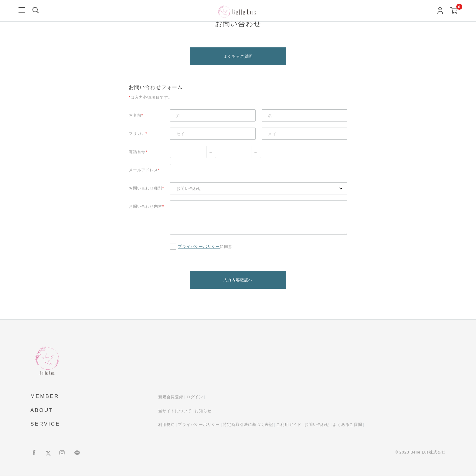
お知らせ (203, 411)
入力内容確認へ (238, 280)
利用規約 (167, 425)
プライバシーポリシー (199, 247)
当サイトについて (175, 411)
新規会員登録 (171, 397)
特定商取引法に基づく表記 (248, 425)
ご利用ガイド (289, 425)
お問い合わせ (317, 425)
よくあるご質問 (238, 56)
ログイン (195, 397)
